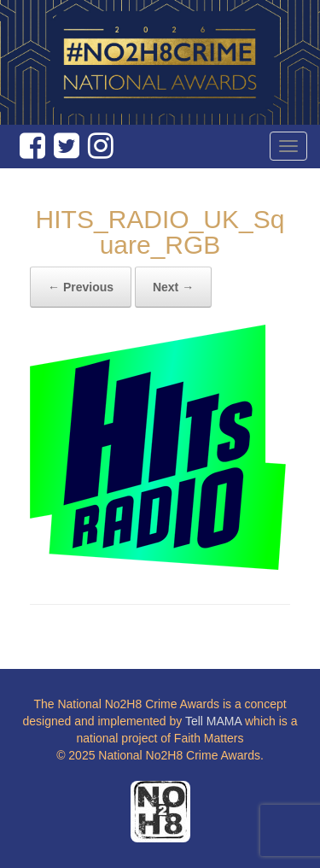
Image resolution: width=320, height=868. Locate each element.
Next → (173, 287)
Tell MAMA (213, 721)
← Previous (81, 287)
